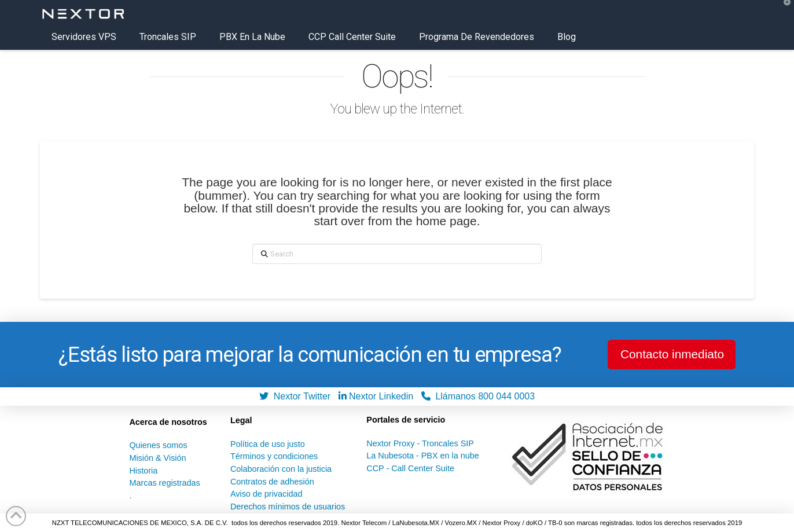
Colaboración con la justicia (281, 469)
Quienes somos (158, 445)
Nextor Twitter (297, 396)
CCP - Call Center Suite (410, 468)
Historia (143, 471)
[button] (783, 11)
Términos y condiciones (274, 456)
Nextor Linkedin (379, 396)
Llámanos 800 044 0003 (478, 396)
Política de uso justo (268, 444)
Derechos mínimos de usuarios (288, 507)
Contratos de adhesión (272, 482)
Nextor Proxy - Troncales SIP (420, 443)
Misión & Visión (157, 458)
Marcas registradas (164, 483)
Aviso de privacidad (266, 494)
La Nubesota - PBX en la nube (422, 456)
